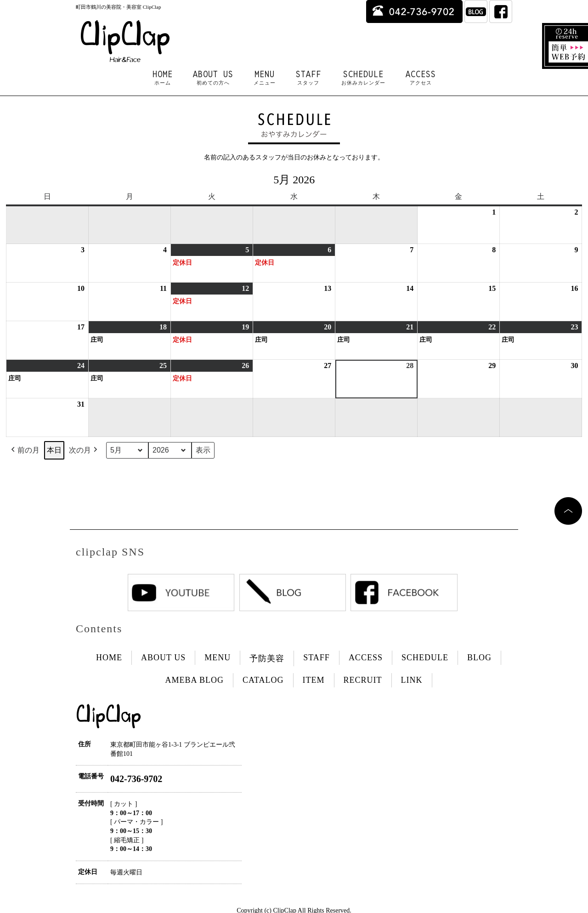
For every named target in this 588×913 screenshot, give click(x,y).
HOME (163, 78)
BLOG (479, 658)
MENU (265, 78)
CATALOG (263, 680)
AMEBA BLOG (194, 680)
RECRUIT (363, 680)
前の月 (24, 450)
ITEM (314, 680)
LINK (412, 680)
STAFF (308, 78)
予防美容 (267, 658)
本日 (54, 450)
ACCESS (421, 78)
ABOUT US (213, 78)
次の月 (84, 450)
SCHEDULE (363, 78)
